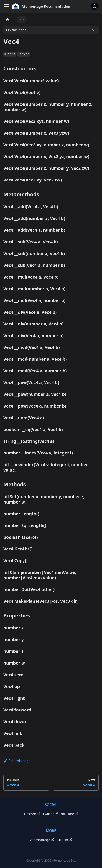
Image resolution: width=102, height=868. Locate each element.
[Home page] (7, 20)
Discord (32, 814)
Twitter (50, 814)
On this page (16, 30)
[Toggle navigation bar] (7, 6)
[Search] (95, 6)
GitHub (64, 840)
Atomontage (42, 840)
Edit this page (17, 761)
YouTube (69, 814)
